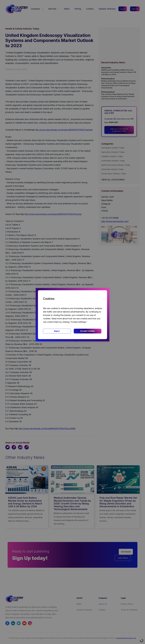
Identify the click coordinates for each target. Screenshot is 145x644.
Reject (57, 331)
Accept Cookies (88, 331)
